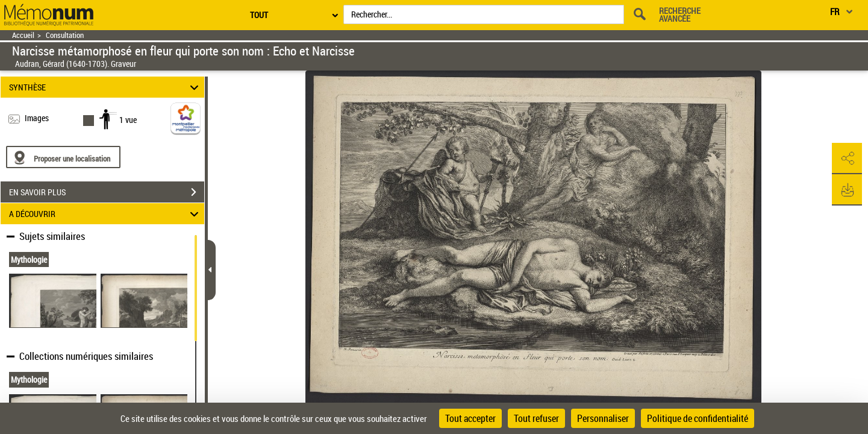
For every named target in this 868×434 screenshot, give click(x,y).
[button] (847, 159)
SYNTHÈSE (106, 87)
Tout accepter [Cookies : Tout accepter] (470, 418)
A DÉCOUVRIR (106, 214)
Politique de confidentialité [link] (698, 418)
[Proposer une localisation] (63, 157)
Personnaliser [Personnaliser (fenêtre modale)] (603, 418)
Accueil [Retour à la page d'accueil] (23, 35)
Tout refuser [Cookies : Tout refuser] (536, 418)
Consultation (65, 35)
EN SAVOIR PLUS (107, 192)
